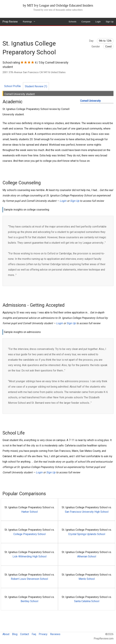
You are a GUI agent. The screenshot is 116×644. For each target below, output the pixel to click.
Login (98, 22)
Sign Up (110, 22)
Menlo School (87, 579)
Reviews (55, 634)
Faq (34, 634)
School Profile (12, 86)
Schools (72, 22)
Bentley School (29, 601)
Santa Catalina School (87, 601)
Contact (25, 634)
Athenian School (87, 556)
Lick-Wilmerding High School (30, 556)
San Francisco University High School (87, 512)
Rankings (27, 22)
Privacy (43, 634)
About (6, 634)
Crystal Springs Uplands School (87, 534)
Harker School (30, 512)
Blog (15, 634)
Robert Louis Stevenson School (29, 579)
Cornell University (90, 101)
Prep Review (10, 22)
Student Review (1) (36, 86)
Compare (86, 22)
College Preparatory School (30, 534)
